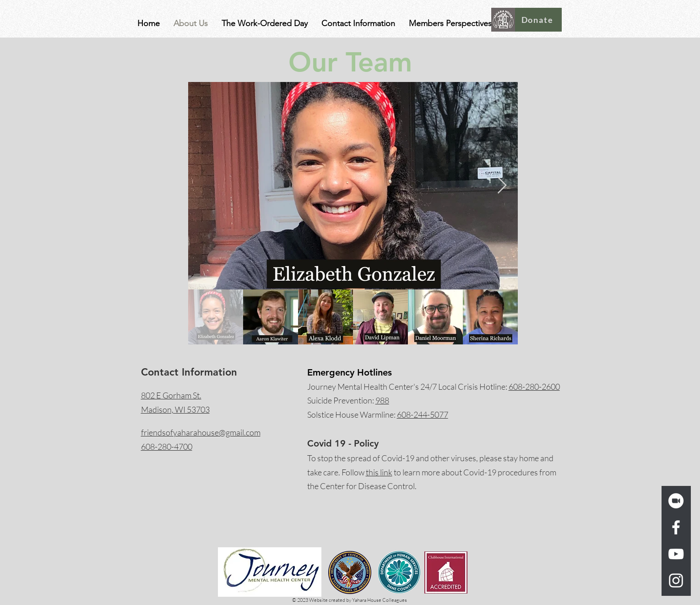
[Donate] (538, 20)
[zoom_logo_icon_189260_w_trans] (676, 501)
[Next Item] (502, 186)
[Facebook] (676, 527)
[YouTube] (676, 554)
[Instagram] (676, 580)
